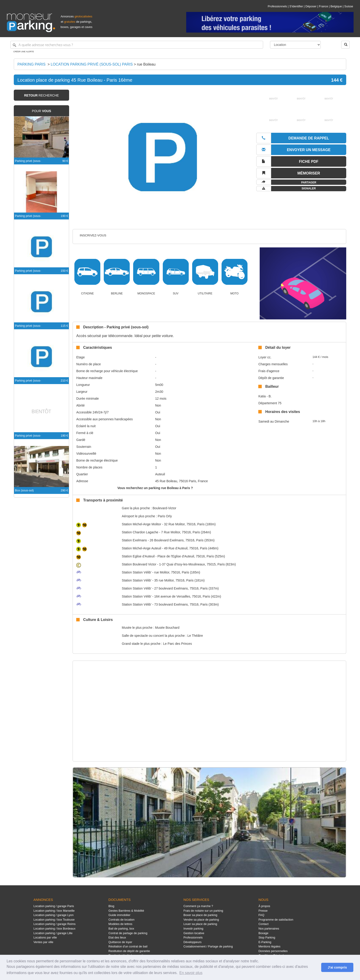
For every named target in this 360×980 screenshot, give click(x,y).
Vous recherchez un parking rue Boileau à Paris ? (155, 488)
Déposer (311, 6)
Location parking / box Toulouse (54, 920)
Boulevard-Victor (164, 508)
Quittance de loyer (120, 942)
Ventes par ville (43, 942)
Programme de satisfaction (276, 920)
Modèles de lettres (120, 924)
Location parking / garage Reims (55, 924)
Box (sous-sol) (24, 490)
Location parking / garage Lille (53, 933)
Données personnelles (273, 951)
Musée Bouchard (167, 628)
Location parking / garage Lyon (54, 915)
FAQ (262, 915)
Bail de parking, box (121, 929)
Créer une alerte (24, 52)
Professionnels (277, 6)
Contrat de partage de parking (128, 933)
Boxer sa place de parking (200, 915)
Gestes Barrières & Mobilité (126, 911)
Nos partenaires (269, 929)
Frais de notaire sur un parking (203, 911)
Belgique (336, 6)
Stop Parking (267, 937)
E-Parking (265, 942)
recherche (41, 95)
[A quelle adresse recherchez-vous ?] (137, 45)
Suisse (349, 6)
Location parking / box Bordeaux (55, 929)
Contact (264, 924)
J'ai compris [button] (337, 967)
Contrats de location (121, 920)
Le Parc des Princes (177, 644)
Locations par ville (45, 937)
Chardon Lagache (140, 532)
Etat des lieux (117, 937)
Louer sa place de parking (200, 924)
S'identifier (296, 6)
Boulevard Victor (139, 564)
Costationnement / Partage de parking (208, 946)
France (323, 6)
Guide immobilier (119, 915)
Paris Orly (165, 516)
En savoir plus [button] (191, 973)
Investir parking (193, 929)
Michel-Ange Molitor (142, 524)
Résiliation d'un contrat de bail (128, 946)
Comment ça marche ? (198, 906)
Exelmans (134, 540)
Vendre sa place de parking (201, 920)
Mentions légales (270, 946)
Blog (111, 906)
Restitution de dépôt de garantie (129, 951)
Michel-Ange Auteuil (142, 548)
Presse (263, 911)
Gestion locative (194, 933)
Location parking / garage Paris (54, 906)
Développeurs (193, 942)
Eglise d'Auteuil (138, 556)
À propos (264, 906)
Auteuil (160, 474)
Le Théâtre (195, 636)
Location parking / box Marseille (54, 911)
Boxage (263, 933)
